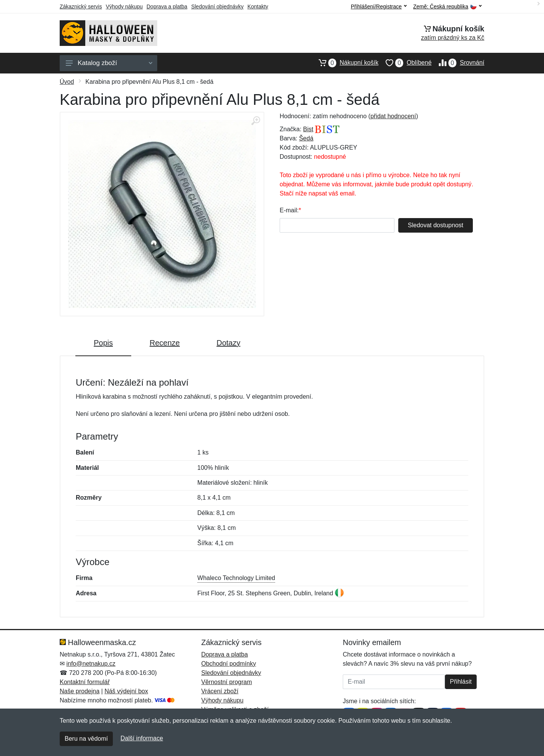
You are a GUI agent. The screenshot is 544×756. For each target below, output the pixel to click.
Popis (103, 343)
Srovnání (458, 63)
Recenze (165, 343)
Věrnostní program (227, 682)
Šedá (306, 138)
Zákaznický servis (81, 7)
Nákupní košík (345, 63)
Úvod (67, 82)
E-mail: (289, 210)
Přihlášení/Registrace (379, 7)
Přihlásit (461, 682)
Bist (308, 129)
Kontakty (258, 7)
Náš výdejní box (126, 691)
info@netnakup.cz (91, 664)
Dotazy (228, 343)
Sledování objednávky (217, 7)
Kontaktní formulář (85, 682)
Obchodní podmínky (229, 664)
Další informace (142, 738)
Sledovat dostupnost (436, 225)
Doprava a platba (167, 7)
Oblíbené (405, 63)
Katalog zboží (109, 63)
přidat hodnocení (393, 116)
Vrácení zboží (220, 691)
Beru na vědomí (86, 739)
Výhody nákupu (124, 7)
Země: (447, 7)
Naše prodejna (80, 691)
